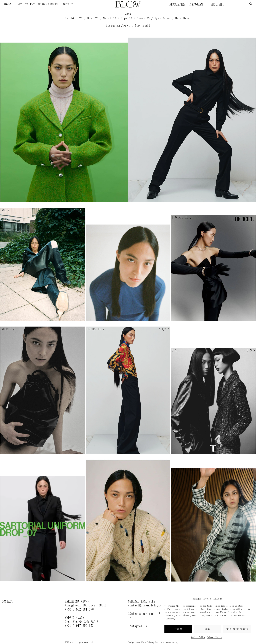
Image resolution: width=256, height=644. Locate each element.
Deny (207, 629)
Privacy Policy (214, 637)
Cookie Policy (198, 637)
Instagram (195, 4)
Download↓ (143, 26)
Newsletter (177, 4)
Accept (178, 629)
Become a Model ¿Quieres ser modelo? (51, 4)
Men (20, 4)
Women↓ (9, 4)
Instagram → (138, 626)
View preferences (237, 629)
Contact (67, 4)
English (215, 4)
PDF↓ (127, 26)
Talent (30, 4)
